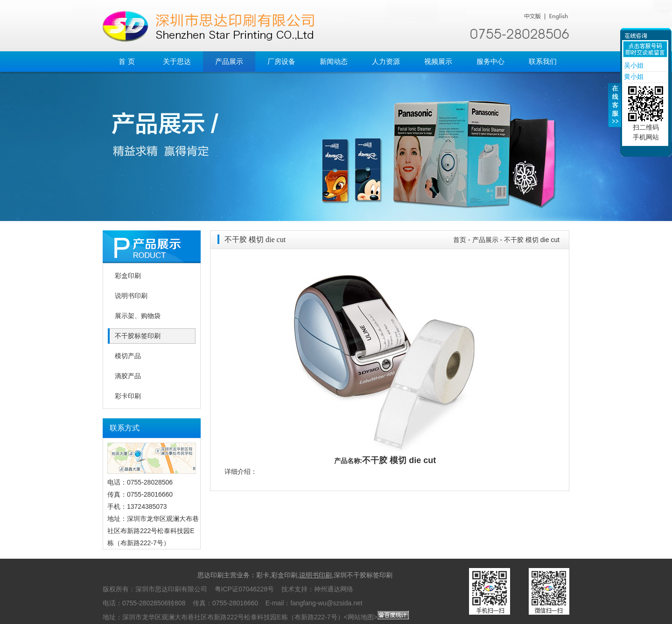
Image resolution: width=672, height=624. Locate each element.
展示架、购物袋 (138, 316)
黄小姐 (633, 76)
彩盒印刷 (128, 276)
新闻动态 (334, 61)
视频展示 (438, 61)
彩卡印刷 (128, 396)
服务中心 (490, 61)
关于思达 (177, 61)
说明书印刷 (131, 296)
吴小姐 (633, 65)
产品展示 (229, 61)
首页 (460, 240)
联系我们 (543, 61)
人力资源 (386, 61)
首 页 (126, 61)
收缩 (615, 111)
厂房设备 (281, 61)
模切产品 (128, 356)
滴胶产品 (128, 376)
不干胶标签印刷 (138, 336)
